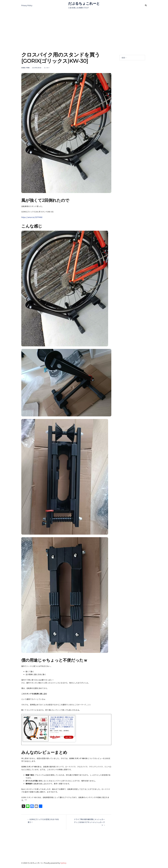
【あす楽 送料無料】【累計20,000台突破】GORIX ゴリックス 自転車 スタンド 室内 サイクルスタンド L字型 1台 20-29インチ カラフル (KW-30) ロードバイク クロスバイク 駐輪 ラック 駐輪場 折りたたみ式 (62, 721)
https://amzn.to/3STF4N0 (31, 217)
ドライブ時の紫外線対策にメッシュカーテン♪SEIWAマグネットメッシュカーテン (89, 822)
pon (28, 68)
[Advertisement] (84, 27)
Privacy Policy (27, 5)
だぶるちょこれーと (84, 3)
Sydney (63, 863)
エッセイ (47, 68)
